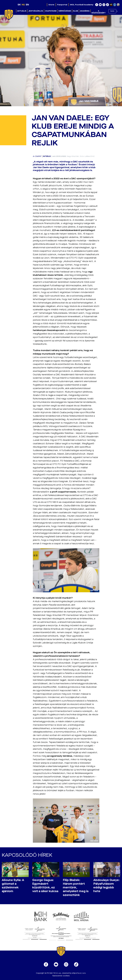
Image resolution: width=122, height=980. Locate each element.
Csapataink (51, 11)
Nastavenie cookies (61, 976)
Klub (76, 11)
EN (27, 5)
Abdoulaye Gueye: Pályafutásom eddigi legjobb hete (106, 886)
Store (51, 5)
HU (23, 5)
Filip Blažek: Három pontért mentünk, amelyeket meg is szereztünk (76, 887)
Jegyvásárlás (36, 11)
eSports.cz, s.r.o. (79, 973)
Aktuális (22, 11)
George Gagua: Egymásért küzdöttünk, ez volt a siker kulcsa (45, 886)
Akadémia (85, 11)
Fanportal (62, 5)
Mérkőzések (65, 11)
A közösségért (99, 12)
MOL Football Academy (82, 5)
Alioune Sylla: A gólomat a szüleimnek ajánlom (13, 886)
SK (19, 5)
